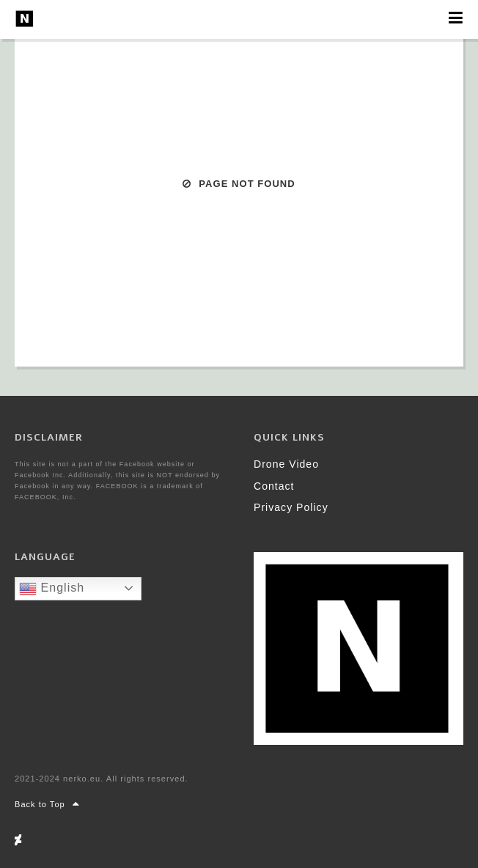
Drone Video (286, 464)
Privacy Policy (291, 507)
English (52, 589)
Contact (274, 486)
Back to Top (47, 804)
